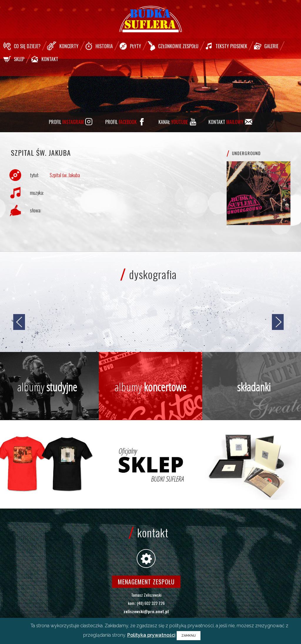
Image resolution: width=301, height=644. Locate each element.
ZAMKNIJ (189, 636)
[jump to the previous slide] (19, 322)
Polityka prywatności (151, 635)
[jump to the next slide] (278, 322)
